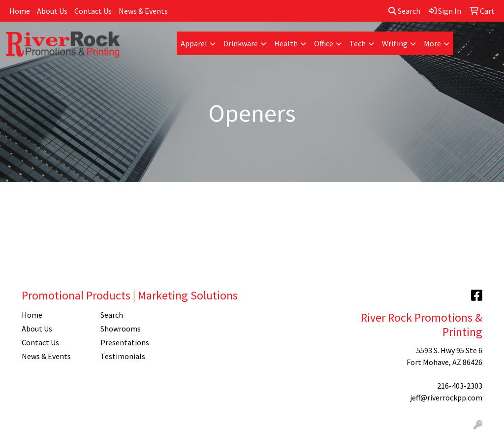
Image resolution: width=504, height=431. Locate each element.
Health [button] (286, 43)
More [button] (432, 43)
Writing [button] (395, 43)
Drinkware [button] (241, 43)
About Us (52, 11)
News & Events (143, 11)
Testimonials (123, 356)
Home (20, 11)
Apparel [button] (194, 43)
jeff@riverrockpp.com (446, 398)
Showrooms (121, 329)
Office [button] (324, 43)
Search (404, 11)
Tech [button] (358, 43)
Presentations (125, 342)
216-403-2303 (460, 386)
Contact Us (93, 11)
